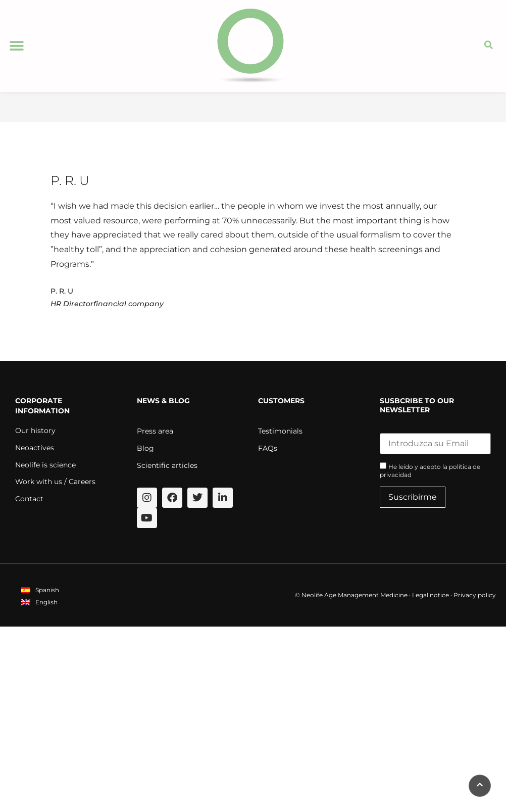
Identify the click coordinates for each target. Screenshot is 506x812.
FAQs (268, 449)
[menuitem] (40, 590)
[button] (16, 46)
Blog (145, 449)
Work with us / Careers (55, 482)
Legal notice (431, 595)
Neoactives (35, 448)
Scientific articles (167, 466)
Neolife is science (45, 465)
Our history (35, 431)
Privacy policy (475, 595)
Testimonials (280, 432)
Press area (155, 432)
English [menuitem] (46, 603)
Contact (29, 499)
